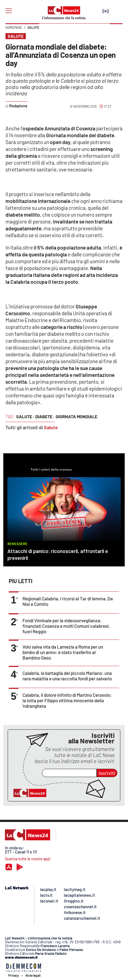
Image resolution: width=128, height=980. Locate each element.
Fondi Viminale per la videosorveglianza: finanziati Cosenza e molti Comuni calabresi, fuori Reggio (66, 626)
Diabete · (45, 416)
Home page (14, 27)
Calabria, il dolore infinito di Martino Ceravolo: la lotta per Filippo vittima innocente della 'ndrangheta (67, 700)
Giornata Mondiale (76, 416)
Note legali (33, 975)
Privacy (14, 975)
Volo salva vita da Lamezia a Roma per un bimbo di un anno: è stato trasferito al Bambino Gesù (63, 652)
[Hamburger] (9, 11)
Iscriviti (107, 773)
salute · (25, 416)
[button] (116, 30)
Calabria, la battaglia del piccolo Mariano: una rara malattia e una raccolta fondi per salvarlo (67, 676)
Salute (33, 27)
